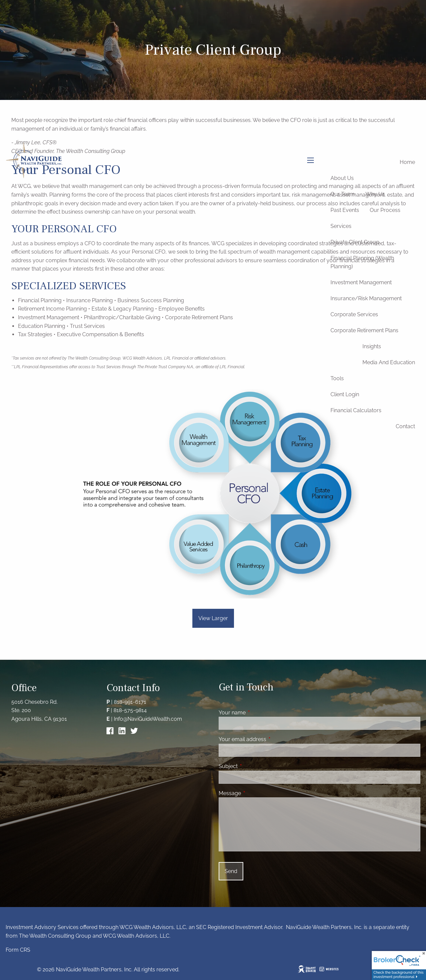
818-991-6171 (130, 702)
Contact (405, 426)
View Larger (213, 618)
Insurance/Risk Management (366, 298)
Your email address (268, 739)
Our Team (343, 194)
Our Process (385, 210)
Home (407, 162)
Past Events (345, 210)
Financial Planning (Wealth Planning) (362, 262)
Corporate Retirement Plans (364, 330)
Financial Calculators (356, 410)
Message (255, 793)
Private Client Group (355, 242)
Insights (372, 346)
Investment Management (361, 282)
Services (341, 226)
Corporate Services (354, 314)
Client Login (345, 394)
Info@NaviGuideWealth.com (148, 719)
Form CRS (18, 950)
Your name (258, 713)
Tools (337, 378)
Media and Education (389, 362)
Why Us (375, 194)
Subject (254, 766)
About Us (342, 178)
